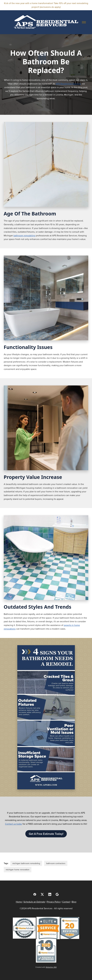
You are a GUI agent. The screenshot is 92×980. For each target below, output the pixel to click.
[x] (42, 894)
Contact (66, 902)
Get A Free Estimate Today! (46, 834)
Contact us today (14, 824)
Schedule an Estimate (34, 902)
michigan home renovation (18, 870)
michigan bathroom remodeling (26, 863)
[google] (57, 894)
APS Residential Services (68, 84)
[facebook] (35, 894)
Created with (46, 967)
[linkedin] (50, 894)
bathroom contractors (56, 863)
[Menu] (84, 22)
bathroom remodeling (24, 235)
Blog (74, 902)
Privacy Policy (54, 902)
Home (19, 902)
